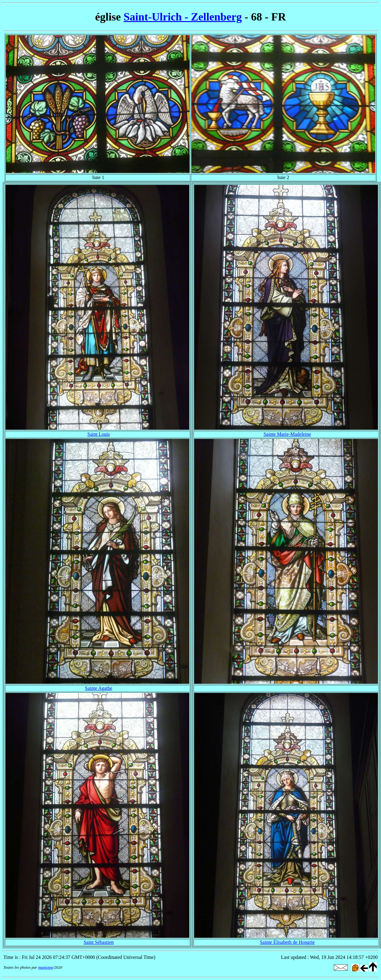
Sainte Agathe (98, 688)
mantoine (46, 967)
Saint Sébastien (99, 942)
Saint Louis (98, 434)
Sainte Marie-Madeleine (287, 434)
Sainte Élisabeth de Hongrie (287, 942)
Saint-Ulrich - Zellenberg (183, 17)
